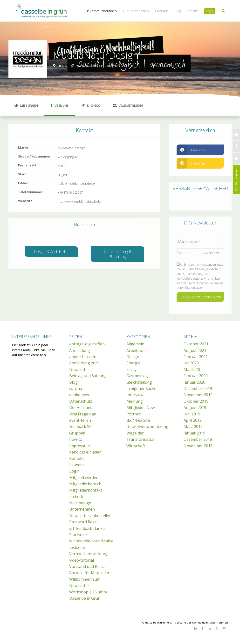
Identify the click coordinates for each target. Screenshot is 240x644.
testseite (77, 547)
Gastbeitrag (137, 376)
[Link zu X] (217, 628)
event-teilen (80, 420)
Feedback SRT (82, 427)
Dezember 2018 (198, 439)
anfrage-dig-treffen (87, 344)
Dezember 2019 (198, 388)
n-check (76, 497)
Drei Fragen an (83, 414)
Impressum (79, 446)
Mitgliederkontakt (86, 490)
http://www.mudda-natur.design (80, 201)
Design (133, 357)
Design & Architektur (51, 251)
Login (74, 471)
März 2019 (193, 427)
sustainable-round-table (91, 541)
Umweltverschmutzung (147, 427)
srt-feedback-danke (87, 528)
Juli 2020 (191, 363)
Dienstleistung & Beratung (118, 254)
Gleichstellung (139, 382)
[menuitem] (101, 11)
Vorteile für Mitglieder (89, 573)
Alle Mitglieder (128, 106)
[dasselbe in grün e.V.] (48, 11)
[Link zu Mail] (224, 628)
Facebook (191, 150)
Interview (135, 395)
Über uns (60, 106)
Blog (73, 382)
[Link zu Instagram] (210, 628)
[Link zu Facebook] (203, 628)
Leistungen (26, 106)
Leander (77, 465)
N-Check (91, 106)
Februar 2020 (196, 376)
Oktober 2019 (196, 401)
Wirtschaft (136, 446)
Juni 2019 (192, 414)
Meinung (135, 401)
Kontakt (76, 458)
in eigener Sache (141, 388)
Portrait (134, 414)
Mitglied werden (84, 478)
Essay (131, 369)
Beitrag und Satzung (88, 376)
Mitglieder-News (141, 407)
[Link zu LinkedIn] (195, 628)
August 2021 (195, 350)
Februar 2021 (196, 357)
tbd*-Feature (138, 420)
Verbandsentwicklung (89, 554)
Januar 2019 (194, 433)
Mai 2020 (192, 369)
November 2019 (198, 395)
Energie (133, 363)
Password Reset (84, 522)
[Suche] (223, 11)
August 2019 (195, 407)
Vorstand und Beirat (88, 566)
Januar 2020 (194, 382)
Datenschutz (81, 401)
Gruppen (77, 433)
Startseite (78, 535)
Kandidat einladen (85, 452)
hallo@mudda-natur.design (77, 184)
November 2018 (198, 446)
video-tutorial (82, 560)
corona (76, 388)
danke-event (81, 395)
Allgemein (135, 344)
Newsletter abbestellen (90, 516)
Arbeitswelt (137, 350)
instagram (191, 163)
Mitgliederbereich (85, 484)
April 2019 (193, 420)
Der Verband (81, 407)
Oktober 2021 (196, 344)
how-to (76, 439)
